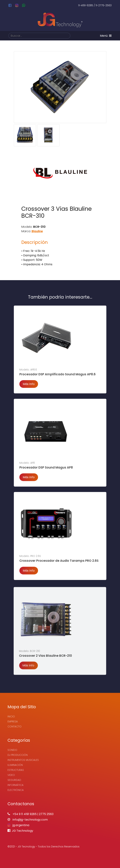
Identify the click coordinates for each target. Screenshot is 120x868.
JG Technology (20, 831)
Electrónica (16, 790)
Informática (16, 785)
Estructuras (16, 770)
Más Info (29, 384)
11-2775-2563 (104, 5)
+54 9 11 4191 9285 (25, 814)
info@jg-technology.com (28, 820)
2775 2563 (46, 814)
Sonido (12, 750)
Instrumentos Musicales (23, 760)
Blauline (37, 231)
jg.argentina (18, 825)
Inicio (11, 717)
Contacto (15, 727)
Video (11, 775)
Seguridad (14, 780)
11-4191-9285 (86, 5)
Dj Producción (18, 755)
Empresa (13, 722)
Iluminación (15, 765)
